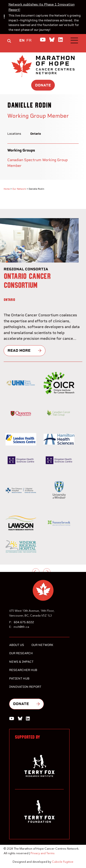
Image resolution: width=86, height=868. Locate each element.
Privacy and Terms (43, 853)
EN (22, 40)
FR (29, 40)
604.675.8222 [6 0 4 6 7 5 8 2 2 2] (24, 622)
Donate (43, 85)
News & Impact (21, 662)
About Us (17, 645)
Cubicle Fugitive (63, 862)
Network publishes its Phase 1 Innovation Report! (42, 7)
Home (7, 189)
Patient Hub (19, 678)
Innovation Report (25, 687)
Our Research (21, 653)
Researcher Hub (23, 670)
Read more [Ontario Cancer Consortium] (19, 350)
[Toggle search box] (9, 41)
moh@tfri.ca (21, 627)
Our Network (19, 189)
